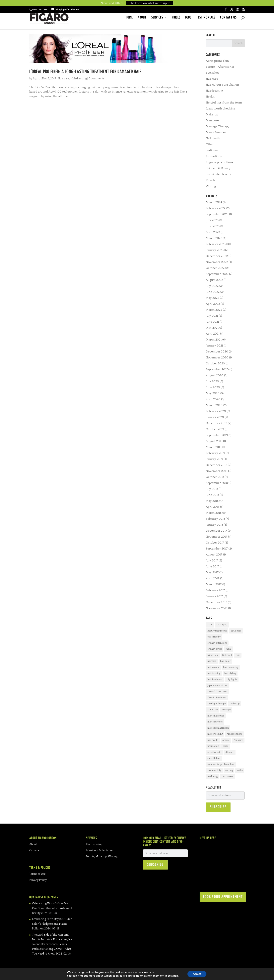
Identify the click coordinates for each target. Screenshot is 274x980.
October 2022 (215, 268)
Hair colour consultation (222, 85)
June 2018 (212, 495)
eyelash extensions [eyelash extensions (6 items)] (217, 643)
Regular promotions (219, 162)
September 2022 (217, 274)
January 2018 (214, 525)
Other (210, 144)
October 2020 (215, 364)
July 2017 (212, 561)
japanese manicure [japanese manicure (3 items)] (217, 685)
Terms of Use (37, 874)
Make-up (212, 115)
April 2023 (213, 232)
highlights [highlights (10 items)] (232, 679)
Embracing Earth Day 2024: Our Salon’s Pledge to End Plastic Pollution (52, 924)
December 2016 (216, 602)
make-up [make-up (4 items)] (235, 704)
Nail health (213, 138)
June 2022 (213, 292)
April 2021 (213, 334)
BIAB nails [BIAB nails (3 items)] (236, 631)
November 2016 (217, 608)
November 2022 (217, 262)
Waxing (211, 186)
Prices (176, 18)
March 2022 (214, 310)
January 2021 (214, 346)
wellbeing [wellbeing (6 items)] (212, 776)
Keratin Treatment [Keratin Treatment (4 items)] (217, 697)
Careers (34, 850)
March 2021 (214, 340)
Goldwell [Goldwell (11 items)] (227, 655)
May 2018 (212, 501)
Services (157, 18)
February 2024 (216, 208)
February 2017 (215, 590)
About (142, 18)
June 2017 (212, 567)
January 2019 (214, 459)
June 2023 (213, 226)
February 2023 (216, 244)
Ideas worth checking (220, 109)
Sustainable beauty (218, 174)
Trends (210, 180)
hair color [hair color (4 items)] (225, 661)
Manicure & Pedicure (99, 850)
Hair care (64, 79)
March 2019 (214, 447)
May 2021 (212, 328)
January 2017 (214, 596)
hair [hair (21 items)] (238, 655)
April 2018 (213, 507)
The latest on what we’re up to (150, 3)
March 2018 (214, 513)
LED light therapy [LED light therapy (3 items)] (217, 704)
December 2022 (217, 256)
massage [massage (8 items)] (226, 710)
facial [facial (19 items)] (229, 649)
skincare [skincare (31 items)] (230, 752)
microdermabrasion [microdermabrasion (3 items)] (218, 728)
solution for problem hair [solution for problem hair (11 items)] (221, 764)
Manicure (212, 121)
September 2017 (217, 549)
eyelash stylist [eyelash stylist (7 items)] (215, 649)
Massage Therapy (218, 126)
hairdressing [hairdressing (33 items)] (214, 673)
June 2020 (213, 387)
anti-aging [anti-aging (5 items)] (222, 625)
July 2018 (212, 489)
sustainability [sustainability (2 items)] (214, 770)
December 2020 (217, 352)
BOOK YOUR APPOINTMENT (223, 897)
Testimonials (206, 18)
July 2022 (212, 286)
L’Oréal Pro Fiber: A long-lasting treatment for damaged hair (85, 72)
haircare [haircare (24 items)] (212, 661)
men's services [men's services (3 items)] (215, 722)
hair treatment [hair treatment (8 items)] (215, 679)
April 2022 (213, 304)
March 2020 (214, 405)
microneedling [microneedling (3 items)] (215, 734)
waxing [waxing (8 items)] (229, 770)
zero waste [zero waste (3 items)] (227, 776)
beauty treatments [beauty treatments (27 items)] (217, 631)
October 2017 (215, 543)
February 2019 (215, 453)
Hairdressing (79, 79)
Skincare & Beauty (218, 168)
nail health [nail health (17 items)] (213, 740)
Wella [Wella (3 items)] (240, 770)
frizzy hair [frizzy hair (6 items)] (213, 655)
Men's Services (216, 132)
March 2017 (214, 584)
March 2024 (214, 202)
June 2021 (212, 322)
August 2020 (215, 375)
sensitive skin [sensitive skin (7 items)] (214, 752)
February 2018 (215, 519)
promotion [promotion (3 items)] (213, 746)
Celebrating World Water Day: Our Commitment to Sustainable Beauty (53, 908)
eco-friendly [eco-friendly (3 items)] (214, 637)
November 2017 (217, 537)
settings (172, 976)
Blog (188, 18)
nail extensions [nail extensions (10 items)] (235, 734)
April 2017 (213, 578)
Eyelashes (212, 73)
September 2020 (217, 369)
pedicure (212, 150)
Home (129, 18)
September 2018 (217, 483)
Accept (197, 974)
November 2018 (217, 471)
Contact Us (228, 18)
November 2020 (217, 358)
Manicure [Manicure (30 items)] (212, 710)
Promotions (214, 156)
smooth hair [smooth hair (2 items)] (214, 758)
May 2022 (212, 298)
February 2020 (216, 411)
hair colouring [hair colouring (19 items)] (231, 667)
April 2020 (213, 399)
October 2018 (215, 477)
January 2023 (215, 250)
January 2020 (215, 417)
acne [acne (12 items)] (210, 625)
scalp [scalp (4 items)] (226, 746)
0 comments (97, 79)
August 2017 (214, 555)
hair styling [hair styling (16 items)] (230, 673)
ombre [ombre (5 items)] (226, 740)
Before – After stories (220, 67)
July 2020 (212, 381)
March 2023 (214, 238)
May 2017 (212, 572)
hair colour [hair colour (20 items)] (213, 667)
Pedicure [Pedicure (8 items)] (238, 740)
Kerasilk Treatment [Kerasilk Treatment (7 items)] (217, 692)
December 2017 (216, 531)
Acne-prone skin (217, 61)
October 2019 (215, 429)
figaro (37, 79)
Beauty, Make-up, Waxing (102, 857)
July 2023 (212, 220)
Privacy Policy (38, 880)
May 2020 (213, 393)
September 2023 (217, 214)
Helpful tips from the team (224, 103)
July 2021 (212, 316)
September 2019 (217, 435)
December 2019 (216, 423)
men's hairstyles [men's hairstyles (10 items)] (216, 716)
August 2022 (214, 280)
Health (210, 97)
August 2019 (214, 441)
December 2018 (216, 465)
